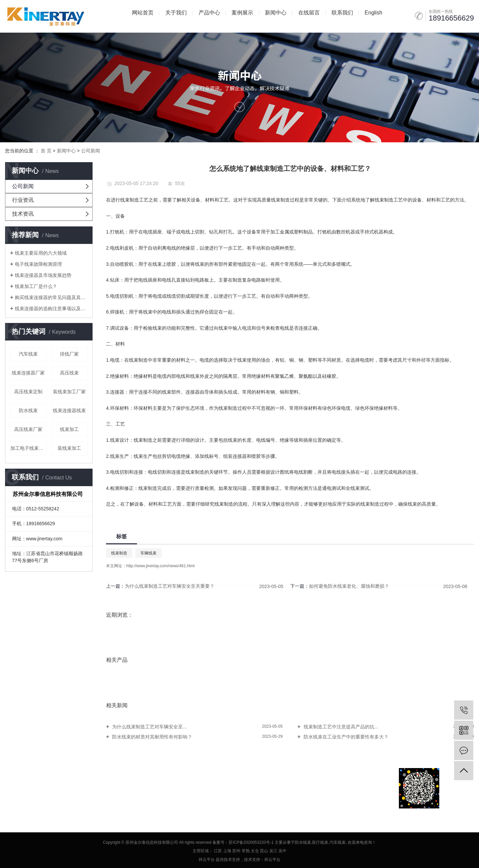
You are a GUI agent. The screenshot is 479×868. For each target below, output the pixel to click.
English (373, 13)
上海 (227, 851)
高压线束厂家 (28, 429)
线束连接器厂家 (28, 373)
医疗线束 (320, 842)
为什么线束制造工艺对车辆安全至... (149, 727)
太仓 (255, 851)
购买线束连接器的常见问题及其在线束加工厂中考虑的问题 (51, 297)
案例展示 (242, 13)
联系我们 (342, 13)
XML (64, 788)
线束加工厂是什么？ (36, 286)
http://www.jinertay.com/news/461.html (160, 566)
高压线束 (69, 373)
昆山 (264, 851)
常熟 (246, 851)
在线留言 (309, 13)
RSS (52, 788)
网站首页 (143, 13)
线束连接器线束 (69, 410)
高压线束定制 (28, 392)
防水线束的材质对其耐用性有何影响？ (151, 737)
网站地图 (35, 788)
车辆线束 (148, 553)
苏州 (236, 851)
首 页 (46, 151)
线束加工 (69, 429)
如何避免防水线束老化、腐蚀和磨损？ (349, 586)
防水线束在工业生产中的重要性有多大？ (345, 737)
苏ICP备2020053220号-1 (251, 842)
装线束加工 (69, 448)
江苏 (218, 851)
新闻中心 (276, 13)
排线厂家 (69, 354)
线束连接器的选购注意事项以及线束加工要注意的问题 (51, 309)
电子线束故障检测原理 (38, 264)
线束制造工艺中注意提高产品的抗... (340, 727)
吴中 (282, 851)
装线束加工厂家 (69, 392)
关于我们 (176, 13)
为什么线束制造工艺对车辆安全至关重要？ (170, 586)
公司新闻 (91, 151)
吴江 (273, 851)
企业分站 (14, 788)
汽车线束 (28, 354)
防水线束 (28, 410)
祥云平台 (207, 860)
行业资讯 (23, 200)
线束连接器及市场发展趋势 (43, 275)
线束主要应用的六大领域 (41, 253)
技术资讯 (23, 214)
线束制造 (119, 553)
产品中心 (209, 13)
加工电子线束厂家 (28, 448)
